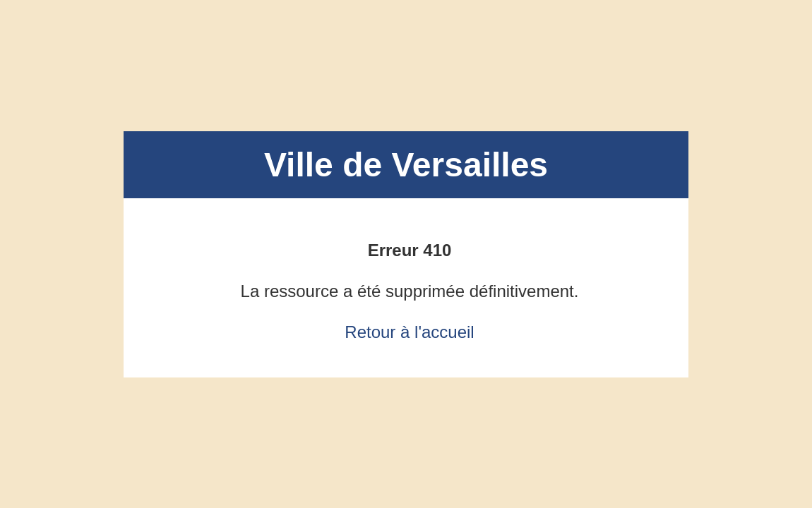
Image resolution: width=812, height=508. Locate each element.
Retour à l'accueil (409, 332)
